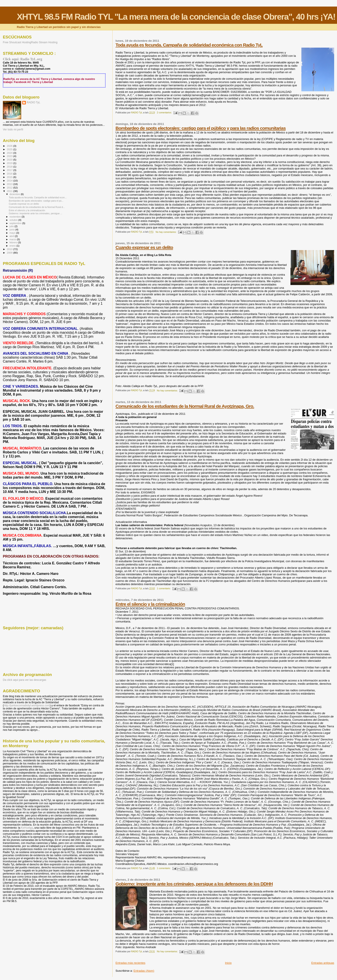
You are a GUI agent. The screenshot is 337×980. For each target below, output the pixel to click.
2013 (10, 184)
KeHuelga (27, 828)
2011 (10, 191)
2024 (10, 153)
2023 (10, 156)
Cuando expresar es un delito (144, 247)
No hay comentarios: (166, 232)
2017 (10, 170)
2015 (10, 177)
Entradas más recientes (130, 963)
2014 (10, 181)
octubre (14, 220)
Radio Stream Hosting (44, 42)
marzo (13, 239)
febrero (14, 242)
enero (13, 246)
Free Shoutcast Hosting (17, 42)
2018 (10, 167)
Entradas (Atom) (144, 971)
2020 (10, 160)
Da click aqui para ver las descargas (24, 680)
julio (12, 226)
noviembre (16, 217)
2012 (10, 188)
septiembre (16, 223)
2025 (10, 149)
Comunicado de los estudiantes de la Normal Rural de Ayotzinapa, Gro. (185, 406)
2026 (10, 146)
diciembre (15, 194)
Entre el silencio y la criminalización (150, 604)
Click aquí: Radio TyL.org (23, 59)
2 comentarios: (165, 113)
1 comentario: (164, 589)
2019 (10, 163)
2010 (10, 249)
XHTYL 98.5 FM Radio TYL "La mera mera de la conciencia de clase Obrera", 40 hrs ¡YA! (176, 17)
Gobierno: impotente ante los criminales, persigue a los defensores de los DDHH (194, 884)
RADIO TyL (33, 102)
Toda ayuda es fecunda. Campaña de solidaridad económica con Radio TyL (189, 45)
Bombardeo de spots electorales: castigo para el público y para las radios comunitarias (201, 128)
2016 (10, 174)
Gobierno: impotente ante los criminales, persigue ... (36, 213)
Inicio (228, 963)
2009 (10, 253)
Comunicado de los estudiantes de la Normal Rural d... (37, 207)
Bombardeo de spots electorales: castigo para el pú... (36, 201)
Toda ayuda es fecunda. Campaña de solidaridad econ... (38, 197)
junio (13, 230)
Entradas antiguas (323, 963)
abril (12, 236)
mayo (13, 233)
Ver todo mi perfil (13, 130)
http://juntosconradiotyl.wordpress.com (27, 705)
